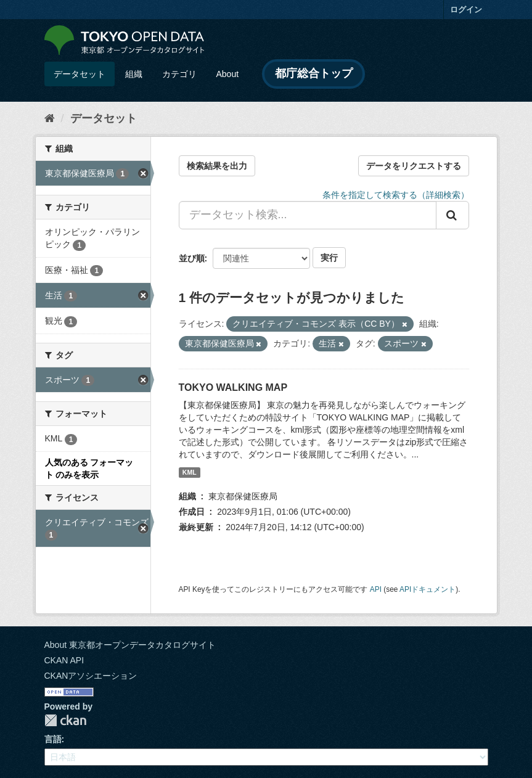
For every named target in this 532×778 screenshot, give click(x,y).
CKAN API (64, 660)
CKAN (65, 720)
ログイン (466, 10)
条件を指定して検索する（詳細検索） (396, 195)
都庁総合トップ (314, 73)
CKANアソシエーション (91, 676)
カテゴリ (179, 74)
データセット (80, 74)
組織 (134, 74)
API (376, 589)
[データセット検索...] (308, 215)
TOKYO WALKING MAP (233, 387)
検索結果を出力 (217, 166)
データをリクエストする (414, 166)
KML (190, 472)
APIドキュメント (428, 589)
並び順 (192, 258)
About (228, 74)
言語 (53, 739)
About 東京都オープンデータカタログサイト (130, 645)
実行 (329, 258)
